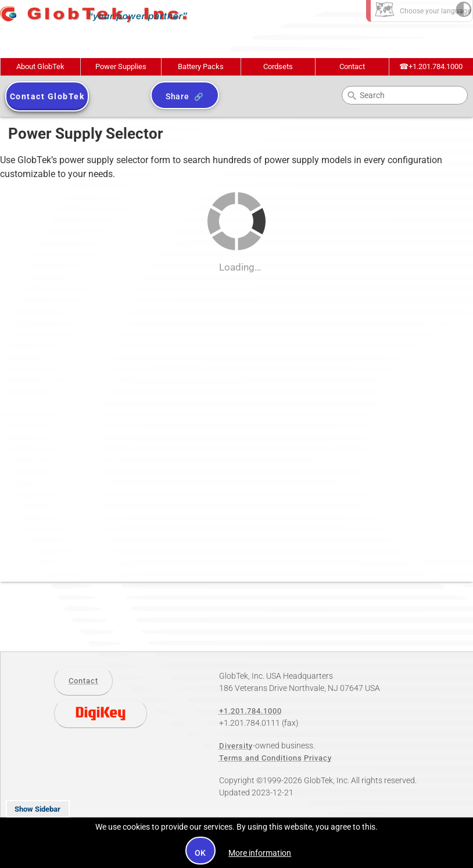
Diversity (236, 746)
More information (260, 853)
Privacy (318, 758)
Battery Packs (201, 66)
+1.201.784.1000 (431, 66)
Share (178, 96)
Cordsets (278, 66)
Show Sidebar (37, 809)
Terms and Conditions (261, 758)
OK (201, 853)
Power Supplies (121, 66)
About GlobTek (40, 66)
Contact (352, 66)
